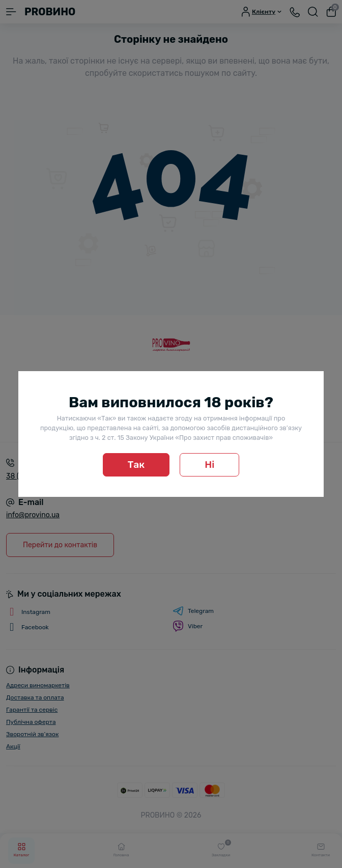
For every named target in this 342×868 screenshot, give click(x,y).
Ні (209, 465)
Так (136, 465)
